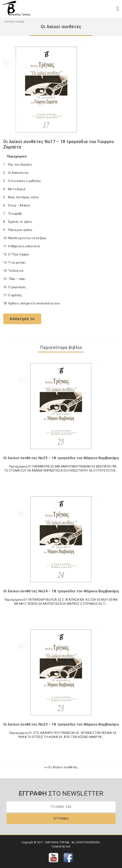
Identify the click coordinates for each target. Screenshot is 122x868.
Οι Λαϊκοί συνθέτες (63, 767)
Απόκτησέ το (22, 319)
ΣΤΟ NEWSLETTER (61, 793)
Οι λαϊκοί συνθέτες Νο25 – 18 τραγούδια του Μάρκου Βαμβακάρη (61, 458)
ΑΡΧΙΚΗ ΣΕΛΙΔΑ (14, 22)
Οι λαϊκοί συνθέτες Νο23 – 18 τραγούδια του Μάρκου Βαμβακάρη (61, 724)
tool (68, 847)
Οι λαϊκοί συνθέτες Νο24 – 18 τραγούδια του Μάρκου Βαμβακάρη (61, 591)
